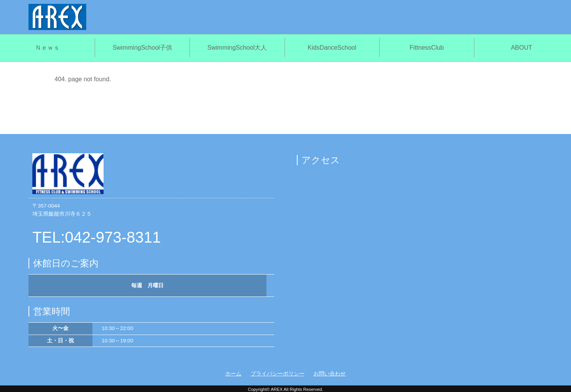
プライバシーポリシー (278, 374)
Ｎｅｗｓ (47, 48)
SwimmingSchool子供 (142, 48)
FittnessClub (427, 48)
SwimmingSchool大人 (237, 48)
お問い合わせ (330, 374)
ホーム (233, 374)
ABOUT (522, 48)
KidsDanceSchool (332, 48)
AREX (277, 389)
